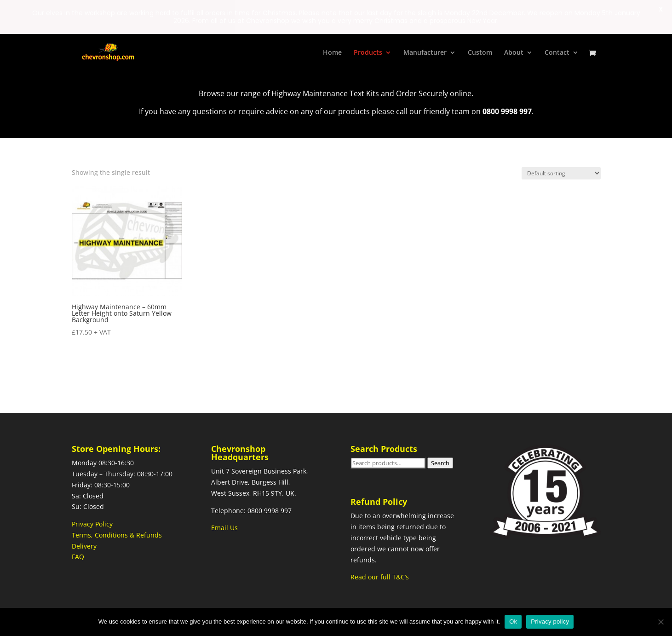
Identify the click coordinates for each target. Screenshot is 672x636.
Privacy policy (550, 622)
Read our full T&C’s (380, 576)
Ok (513, 622)
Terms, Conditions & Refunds (117, 535)
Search (440, 463)
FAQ (78, 557)
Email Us (224, 527)
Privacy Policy (92, 523)
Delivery (84, 546)
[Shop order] (561, 173)
